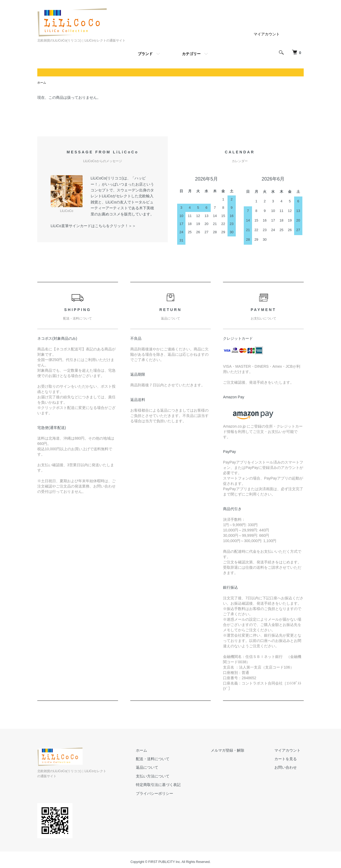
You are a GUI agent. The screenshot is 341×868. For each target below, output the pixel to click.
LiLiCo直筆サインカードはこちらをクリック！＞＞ (93, 226)
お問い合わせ (289, 768)
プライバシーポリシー (170, 794)
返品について (163, 768)
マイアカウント (267, 34)
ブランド (145, 54)
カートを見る (289, 759)
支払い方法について (168, 777)
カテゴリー (191, 54)
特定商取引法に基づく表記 (174, 785)
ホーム (42, 83)
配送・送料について (168, 759)
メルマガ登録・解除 (237, 751)
